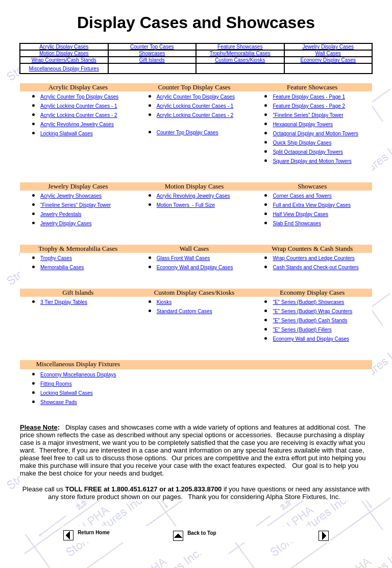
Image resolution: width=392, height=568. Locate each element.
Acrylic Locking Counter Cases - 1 (79, 106)
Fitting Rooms (56, 384)
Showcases (152, 53)
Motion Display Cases (64, 53)
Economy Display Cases (328, 60)
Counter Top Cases (152, 47)
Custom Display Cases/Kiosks (194, 292)
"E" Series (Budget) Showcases (308, 302)
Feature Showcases (240, 47)
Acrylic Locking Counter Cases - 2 (79, 115)
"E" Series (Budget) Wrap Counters (312, 311)
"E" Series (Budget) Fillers (302, 330)
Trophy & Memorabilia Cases (78, 249)
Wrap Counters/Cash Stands (64, 60)
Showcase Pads (59, 402)
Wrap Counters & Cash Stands (312, 249)
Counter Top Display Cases (194, 87)
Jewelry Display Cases (328, 47)
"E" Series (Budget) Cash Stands (310, 321)
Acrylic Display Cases (64, 47)
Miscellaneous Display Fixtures (64, 69)
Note (50, 427)
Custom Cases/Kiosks (240, 60)
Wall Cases (328, 53)
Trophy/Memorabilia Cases (240, 53)
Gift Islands (152, 60)
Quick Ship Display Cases (302, 143)
